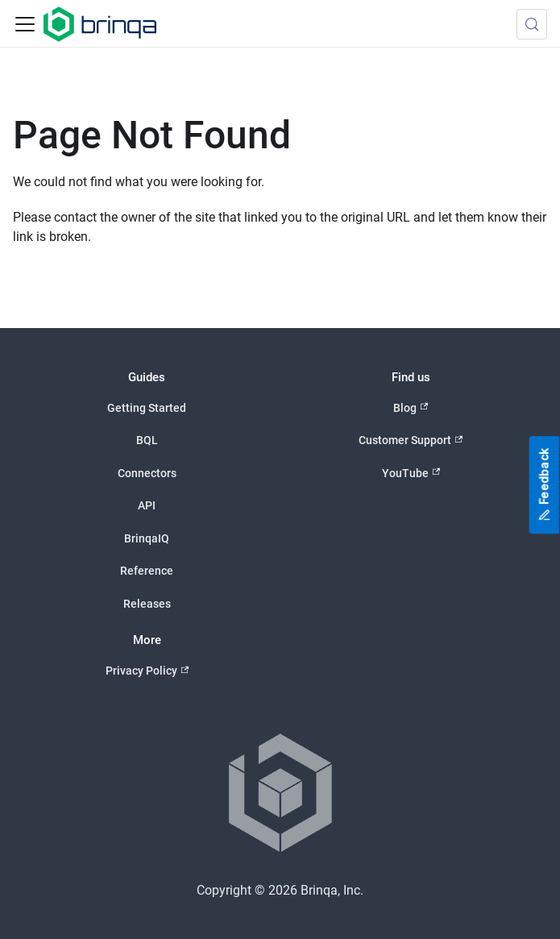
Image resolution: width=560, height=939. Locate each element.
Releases (147, 604)
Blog (411, 407)
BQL (147, 440)
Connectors (147, 473)
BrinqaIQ (147, 538)
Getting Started (147, 408)
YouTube (411, 473)
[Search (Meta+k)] (532, 24)
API (147, 505)
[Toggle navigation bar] (25, 24)
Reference (147, 571)
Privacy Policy (147, 671)
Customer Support (411, 440)
